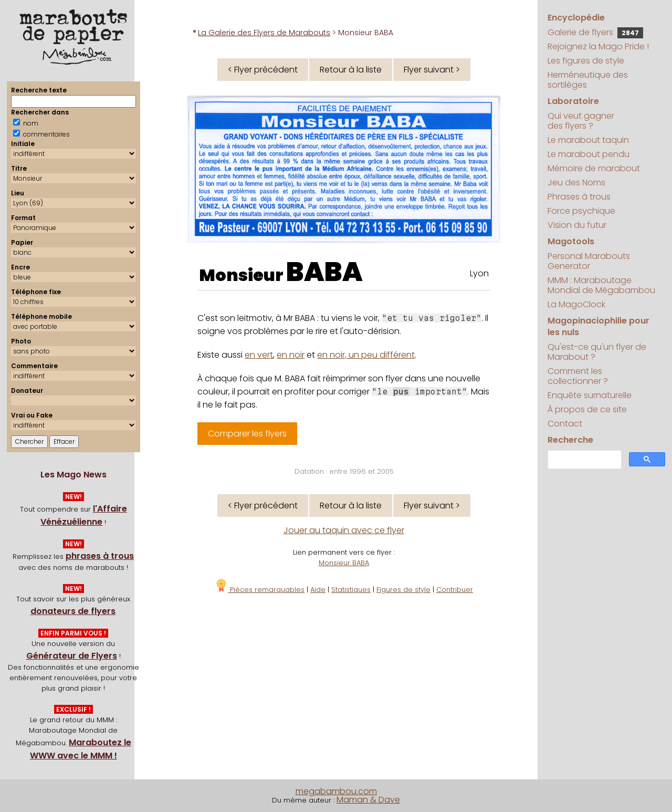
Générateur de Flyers (72, 656)
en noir (291, 355)
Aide (318, 590)
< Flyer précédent (263, 70)
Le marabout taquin (588, 140)
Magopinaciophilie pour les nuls (598, 326)
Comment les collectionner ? (578, 376)
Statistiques (351, 590)
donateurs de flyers (73, 611)
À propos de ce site (587, 409)
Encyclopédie (576, 18)
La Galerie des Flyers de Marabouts (264, 33)
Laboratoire (573, 101)
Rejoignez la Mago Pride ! (598, 46)
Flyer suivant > (432, 70)
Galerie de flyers (595, 32)
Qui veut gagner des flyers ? (581, 121)
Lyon (479, 273)
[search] (584, 460)
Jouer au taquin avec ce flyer (344, 530)
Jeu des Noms (576, 183)
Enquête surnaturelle (590, 395)
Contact (565, 424)
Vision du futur (577, 225)
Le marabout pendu (589, 154)
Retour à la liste (351, 70)
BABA (324, 272)
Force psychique (581, 211)
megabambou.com (336, 791)
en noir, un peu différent (366, 355)
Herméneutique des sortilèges (588, 80)
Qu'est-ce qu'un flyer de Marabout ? (597, 352)
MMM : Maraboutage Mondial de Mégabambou (601, 285)
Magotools (571, 241)
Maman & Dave (368, 800)
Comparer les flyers (247, 434)
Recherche (570, 440)
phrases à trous (100, 556)
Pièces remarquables (260, 590)
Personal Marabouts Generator (589, 261)
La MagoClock (576, 304)
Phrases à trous (579, 197)
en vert (259, 355)
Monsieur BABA (344, 563)
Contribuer (455, 590)
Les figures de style (586, 61)
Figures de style (403, 590)
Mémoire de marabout (594, 168)
